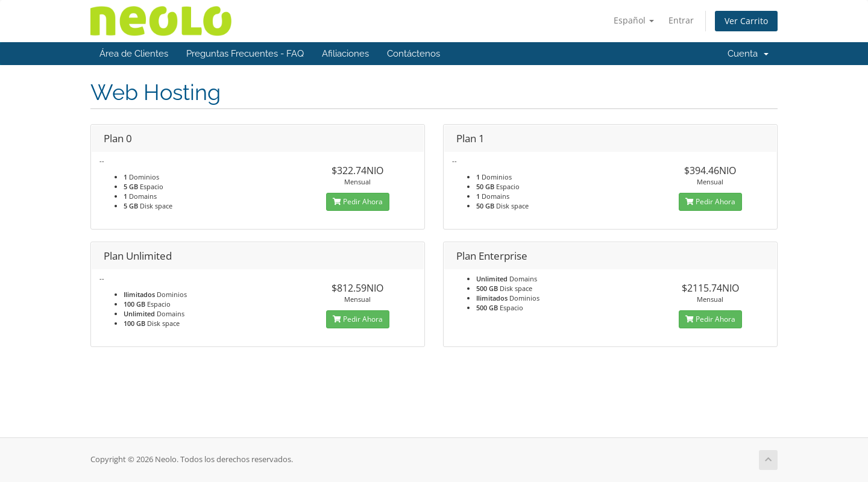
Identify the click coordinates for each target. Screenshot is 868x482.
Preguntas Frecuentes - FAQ (245, 54)
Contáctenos (414, 54)
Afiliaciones (345, 54)
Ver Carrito (746, 21)
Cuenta (748, 54)
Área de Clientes (134, 54)
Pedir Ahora (358, 202)
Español (634, 20)
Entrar (681, 20)
